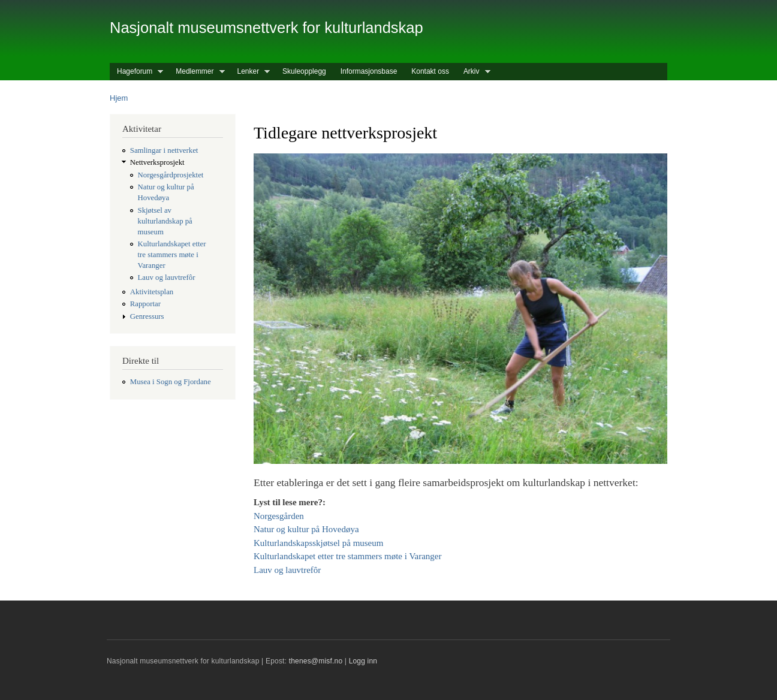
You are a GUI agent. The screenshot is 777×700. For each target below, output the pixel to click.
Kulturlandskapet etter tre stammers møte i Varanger (172, 255)
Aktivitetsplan (152, 292)
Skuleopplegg (304, 71)
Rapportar (145, 304)
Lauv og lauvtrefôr (167, 277)
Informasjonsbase (369, 71)
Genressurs (147, 316)
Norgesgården (279, 516)
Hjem (119, 98)
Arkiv (473, 72)
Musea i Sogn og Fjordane (171, 382)
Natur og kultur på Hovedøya (306, 529)
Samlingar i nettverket (164, 150)
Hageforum (136, 72)
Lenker (250, 72)
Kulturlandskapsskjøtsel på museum (318, 543)
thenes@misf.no (316, 661)
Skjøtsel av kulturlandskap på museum (165, 221)
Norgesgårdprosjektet (171, 175)
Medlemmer (196, 72)
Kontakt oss (430, 71)
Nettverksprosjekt (157, 162)
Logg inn (363, 661)
